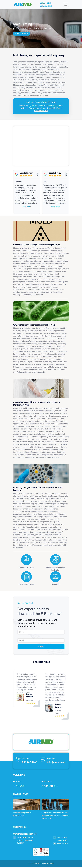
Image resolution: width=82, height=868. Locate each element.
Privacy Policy (19, 787)
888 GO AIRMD (48, 7)
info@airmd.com (56, 763)
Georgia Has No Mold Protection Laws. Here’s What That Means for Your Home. (55, 815)
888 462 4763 (47, 3)
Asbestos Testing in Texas (22, 813)
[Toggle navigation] (66, 5)
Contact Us (47, 782)
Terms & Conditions (49, 787)
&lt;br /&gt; (41, 147)
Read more (27, 207)
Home (17, 782)
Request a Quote (21, 34)
